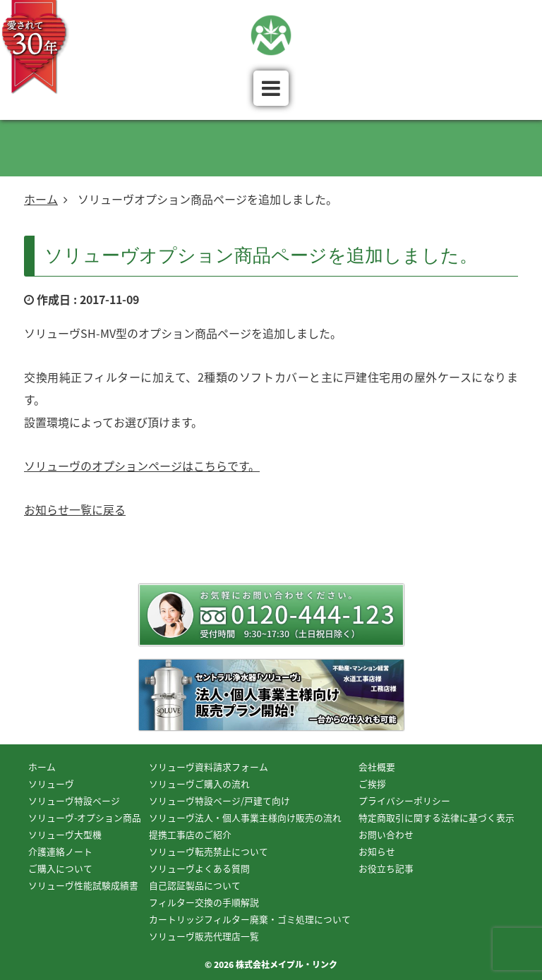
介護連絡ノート (60, 851)
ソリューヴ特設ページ (74, 800)
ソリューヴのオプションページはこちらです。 (142, 466)
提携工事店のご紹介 (190, 834)
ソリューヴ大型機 (65, 834)
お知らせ (377, 851)
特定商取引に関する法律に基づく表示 (436, 817)
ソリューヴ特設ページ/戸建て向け (219, 800)
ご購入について (60, 868)
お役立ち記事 (386, 868)
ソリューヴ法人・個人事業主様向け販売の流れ (245, 817)
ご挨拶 (372, 784)
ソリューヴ (51, 784)
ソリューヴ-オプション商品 (85, 817)
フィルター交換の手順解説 (204, 902)
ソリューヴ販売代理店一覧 (204, 936)
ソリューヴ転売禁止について (209, 851)
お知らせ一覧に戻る (75, 509)
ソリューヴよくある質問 (199, 868)
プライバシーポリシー (404, 800)
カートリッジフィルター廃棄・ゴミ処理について (250, 919)
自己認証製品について (195, 885)
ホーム (41, 199)
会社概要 (377, 767)
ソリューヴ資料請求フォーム (209, 767)
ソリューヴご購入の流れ (199, 784)
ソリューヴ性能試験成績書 (83, 885)
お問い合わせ (386, 834)
